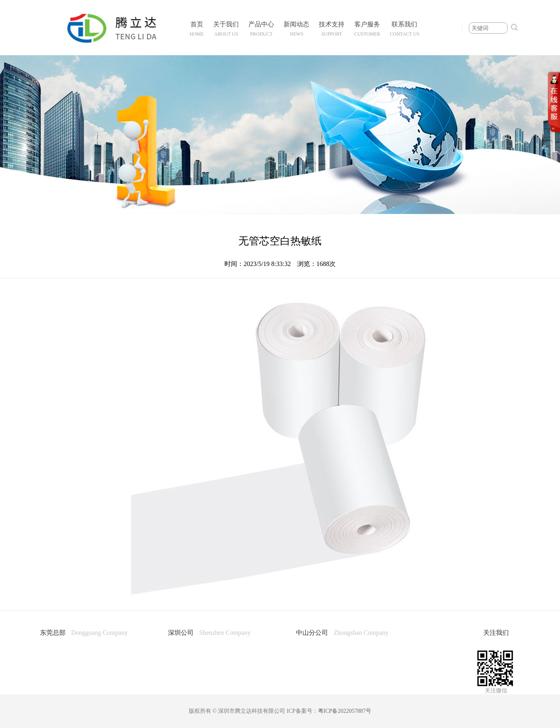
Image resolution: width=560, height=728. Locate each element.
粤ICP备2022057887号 (345, 711)
